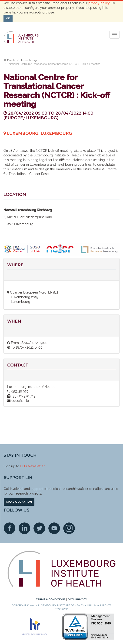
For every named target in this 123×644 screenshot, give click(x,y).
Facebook (10, 528)
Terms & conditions (51, 599)
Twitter (39, 528)
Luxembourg (29, 60)
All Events (9, 60)
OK (8, 18)
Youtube (54, 528)
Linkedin (24, 528)
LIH (22, 466)
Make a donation (19, 502)
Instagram (69, 528)
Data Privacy (77, 599)
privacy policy (99, 3)
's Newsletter (35, 466)
